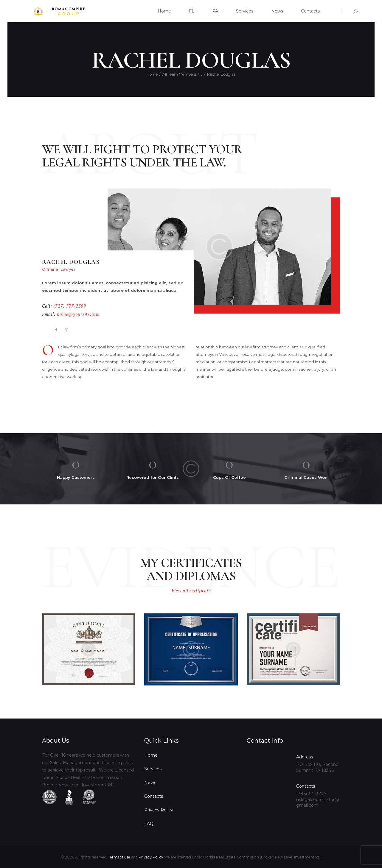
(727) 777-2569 (70, 306)
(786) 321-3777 (311, 794)
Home (152, 74)
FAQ (149, 824)
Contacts (154, 796)
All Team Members (179, 74)
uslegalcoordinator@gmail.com (318, 802)
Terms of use (119, 857)
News (150, 783)
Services (153, 769)
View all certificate (191, 591)
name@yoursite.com (78, 314)
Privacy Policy (159, 810)
